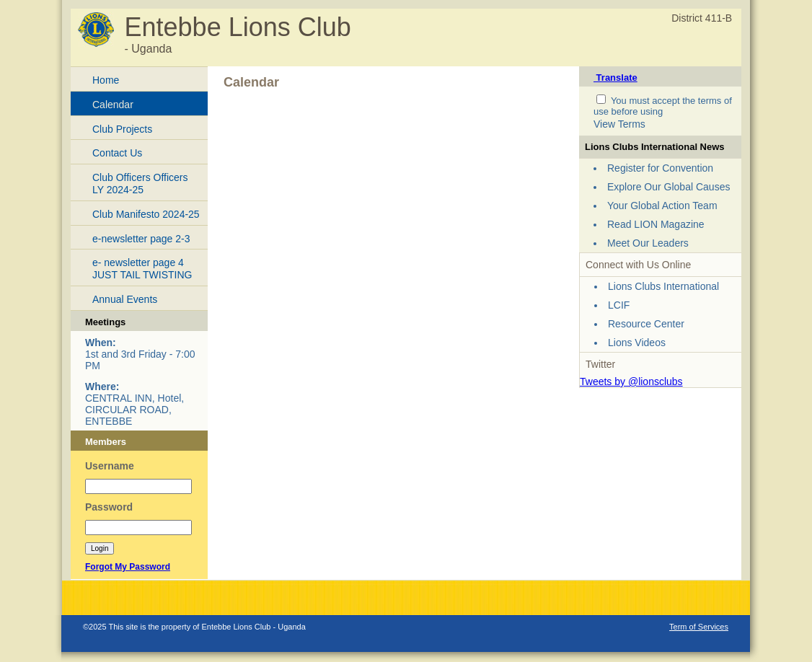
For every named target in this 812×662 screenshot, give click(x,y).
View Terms (619, 124)
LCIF (619, 305)
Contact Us (117, 153)
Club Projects (122, 129)
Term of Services (699, 627)
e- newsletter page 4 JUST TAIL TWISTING (142, 269)
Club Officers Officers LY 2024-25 (140, 184)
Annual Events (125, 299)
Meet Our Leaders (648, 243)
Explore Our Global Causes (668, 187)
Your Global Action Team (662, 206)
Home (106, 80)
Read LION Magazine (656, 224)
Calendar (113, 105)
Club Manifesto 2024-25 (146, 214)
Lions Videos (637, 343)
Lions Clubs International (663, 286)
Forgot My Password (128, 567)
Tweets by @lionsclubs (631, 381)
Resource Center (646, 324)
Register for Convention (660, 168)
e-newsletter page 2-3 (141, 239)
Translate (615, 78)
